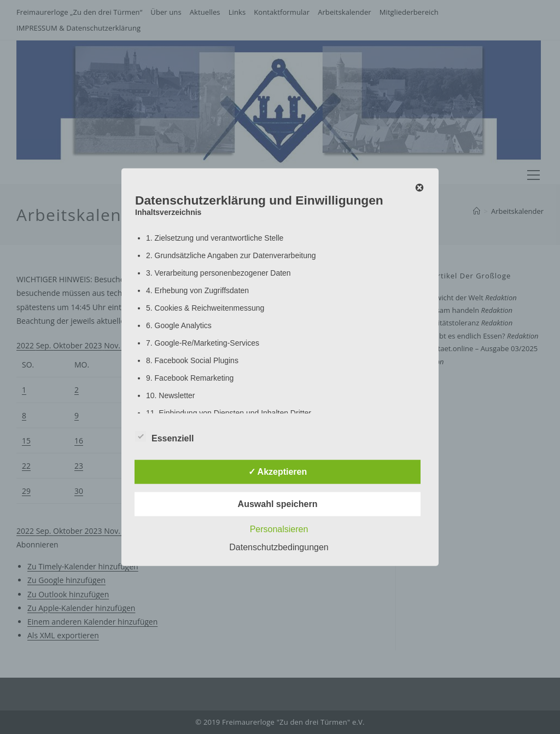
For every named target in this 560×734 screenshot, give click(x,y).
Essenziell (164, 436)
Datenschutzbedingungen (279, 547)
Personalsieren (279, 529)
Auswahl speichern (278, 503)
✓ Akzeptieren (278, 471)
